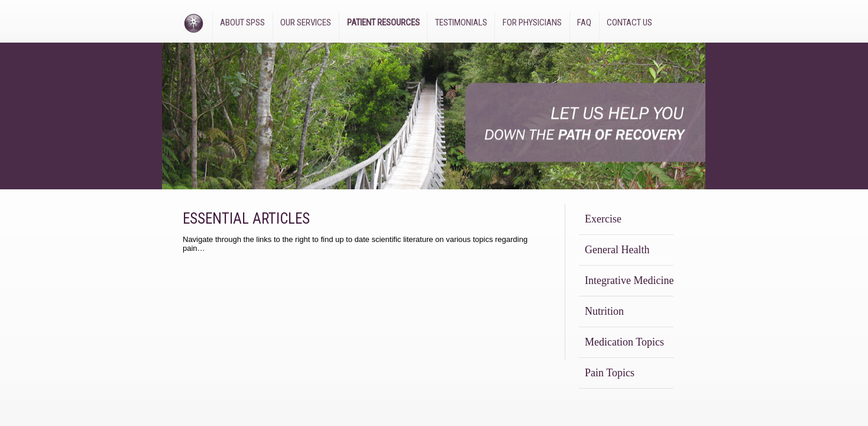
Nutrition (604, 311)
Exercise (603, 219)
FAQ (584, 22)
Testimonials (461, 22)
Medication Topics (624, 342)
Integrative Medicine (629, 280)
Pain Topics (610, 373)
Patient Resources (383, 22)
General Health (617, 250)
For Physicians (532, 22)
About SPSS (242, 22)
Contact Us (629, 22)
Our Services (306, 22)
